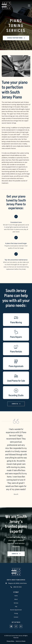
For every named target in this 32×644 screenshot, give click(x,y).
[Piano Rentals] (16, 347)
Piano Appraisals (16, 366)
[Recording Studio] (16, 391)
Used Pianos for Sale (16, 381)
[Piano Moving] (16, 318)
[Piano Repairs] (16, 332)
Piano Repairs (16, 337)
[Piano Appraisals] (16, 361)
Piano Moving (16, 322)
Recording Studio (16, 395)
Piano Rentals (16, 352)
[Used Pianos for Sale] (16, 376)
